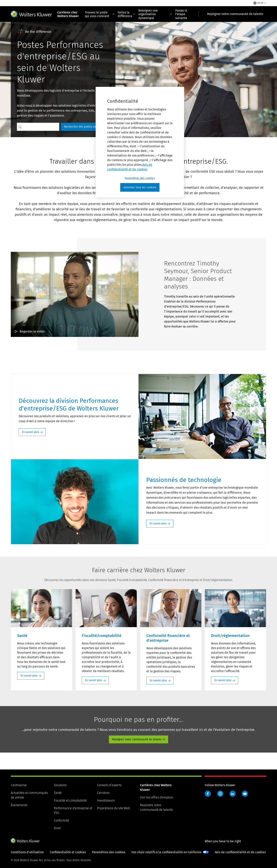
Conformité (61, 820)
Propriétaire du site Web (113, 808)
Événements (19, 805)
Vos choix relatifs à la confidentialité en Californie (166, 852)
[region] (140, 142)
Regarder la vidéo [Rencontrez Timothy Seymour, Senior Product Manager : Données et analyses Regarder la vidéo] (32, 331)
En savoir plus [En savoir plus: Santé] (29, 676)
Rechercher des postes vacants (83, 127)
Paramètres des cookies (109, 852)
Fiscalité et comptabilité (70, 800)
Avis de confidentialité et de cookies (240, 852)
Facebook (208, 794)
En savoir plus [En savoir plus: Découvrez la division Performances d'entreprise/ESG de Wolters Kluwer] (30, 432)
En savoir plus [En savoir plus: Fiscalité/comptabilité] (94, 680)
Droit (57, 828)
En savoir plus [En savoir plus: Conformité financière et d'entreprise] (158, 680)
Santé (58, 793)
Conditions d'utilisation (27, 852)
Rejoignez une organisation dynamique (155, 14)
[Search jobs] (41, 127)
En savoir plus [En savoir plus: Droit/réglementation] (223, 680)
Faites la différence (126, 14)
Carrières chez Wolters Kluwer (68, 14)
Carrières (103, 793)
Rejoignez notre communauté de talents (137, 739)
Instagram (220, 794)
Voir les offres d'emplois (156, 797)
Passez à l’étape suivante (181, 14)
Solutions (60, 785)
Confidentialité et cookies (68, 852)
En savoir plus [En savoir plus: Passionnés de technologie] (158, 524)
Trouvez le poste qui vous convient (100, 14)
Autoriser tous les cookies (140, 187)
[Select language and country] (260, 3)
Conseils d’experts (109, 785)
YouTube (245, 794)
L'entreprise (19, 785)
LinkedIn (233, 794)
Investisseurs (106, 800)
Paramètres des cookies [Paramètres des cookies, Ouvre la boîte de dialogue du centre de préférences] (140, 178)
